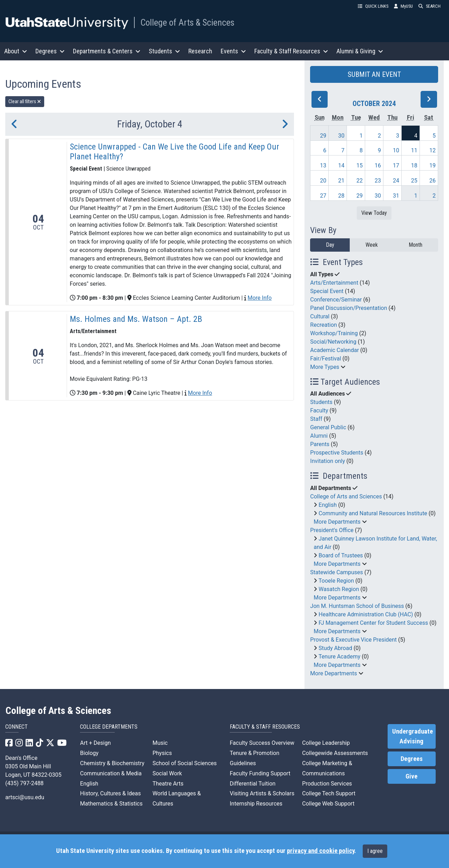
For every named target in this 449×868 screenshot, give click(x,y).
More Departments (337, 522)
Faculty (319, 410)
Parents (320, 444)
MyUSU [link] (403, 6)
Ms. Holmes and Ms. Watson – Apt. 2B (136, 319)
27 (323, 196)
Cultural (320, 316)
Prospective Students (337, 453)
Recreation (323, 325)
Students (321, 402)
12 (433, 150)
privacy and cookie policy (321, 851)
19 (433, 165)
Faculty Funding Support (260, 773)
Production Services (327, 784)
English (328, 505)
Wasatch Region (339, 589)
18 (414, 165)
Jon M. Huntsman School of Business (357, 606)
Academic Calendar (334, 350)
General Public (328, 427)
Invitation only (327, 461)
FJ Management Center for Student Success (373, 623)
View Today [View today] (374, 213)
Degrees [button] (50, 51)
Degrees (412, 759)
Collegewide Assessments (335, 753)
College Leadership (326, 743)
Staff (316, 419)
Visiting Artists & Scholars (262, 793)
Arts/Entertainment (334, 283)
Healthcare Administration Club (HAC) (366, 614)
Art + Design (95, 743)
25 (414, 181)
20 (323, 181)
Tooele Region (336, 581)
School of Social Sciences (185, 763)
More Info (260, 298)
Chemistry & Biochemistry (112, 763)
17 (396, 165)
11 (414, 150)
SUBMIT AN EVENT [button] (374, 74)
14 (341, 165)
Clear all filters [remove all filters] (25, 101)
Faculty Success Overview (262, 743)
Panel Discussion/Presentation (349, 308)
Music (160, 743)
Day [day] (330, 245)
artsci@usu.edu (25, 797)
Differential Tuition (253, 784)
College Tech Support (329, 793)
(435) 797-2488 (24, 783)
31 (396, 196)
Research (200, 51)
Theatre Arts (168, 784)
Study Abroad (335, 648)
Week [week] (372, 245)
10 (396, 150)
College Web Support (328, 804)
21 (341, 181)
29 (323, 136)
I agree (375, 851)
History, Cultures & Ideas (110, 793)
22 (360, 181)
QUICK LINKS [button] (373, 6)
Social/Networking (333, 342)
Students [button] (164, 51)
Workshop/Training (334, 333)
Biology (89, 753)
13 (323, 165)
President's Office (332, 530)
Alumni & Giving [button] (360, 51)
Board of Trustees (341, 555)
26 (433, 181)
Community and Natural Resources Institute (373, 513)
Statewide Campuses (337, 572)
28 (341, 196)
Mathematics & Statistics (111, 804)
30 (341, 136)
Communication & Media (111, 773)
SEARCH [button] (430, 6)
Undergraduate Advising (413, 736)
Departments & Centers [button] (107, 51)
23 (378, 181)
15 (360, 165)
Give (411, 776)
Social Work (167, 773)
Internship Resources (256, 804)
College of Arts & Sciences (187, 22)
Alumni (319, 436)
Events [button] (233, 51)
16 (378, 165)
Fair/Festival (326, 359)
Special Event (327, 291)
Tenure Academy (339, 657)
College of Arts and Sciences (346, 496)
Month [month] (416, 245)
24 (396, 181)
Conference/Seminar (336, 300)
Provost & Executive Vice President (353, 640)
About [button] (16, 51)
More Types (325, 367)
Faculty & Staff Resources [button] (291, 51)
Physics (162, 753)
